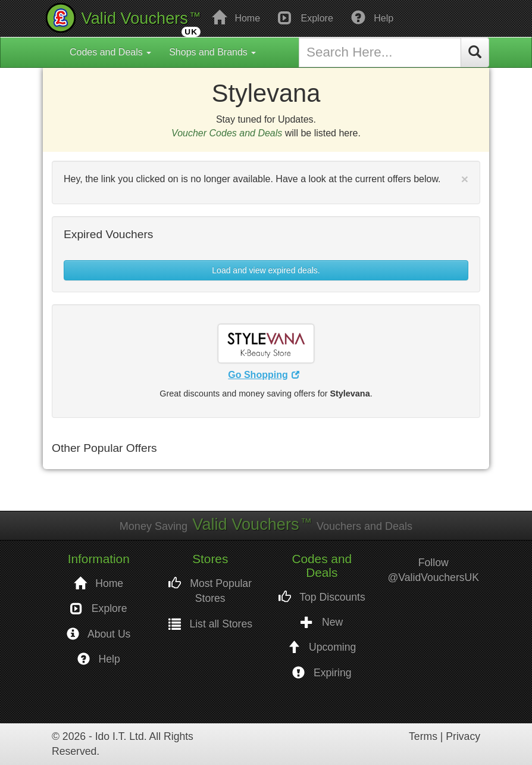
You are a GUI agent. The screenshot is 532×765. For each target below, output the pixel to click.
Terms (423, 736)
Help (372, 17)
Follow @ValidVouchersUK (434, 570)
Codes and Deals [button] (110, 52)
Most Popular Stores (210, 591)
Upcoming (322, 647)
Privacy (463, 736)
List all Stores (211, 624)
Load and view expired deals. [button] (266, 270)
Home (236, 17)
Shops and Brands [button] (212, 52)
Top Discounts (322, 597)
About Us (98, 634)
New (322, 622)
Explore (306, 17)
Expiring (322, 673)
